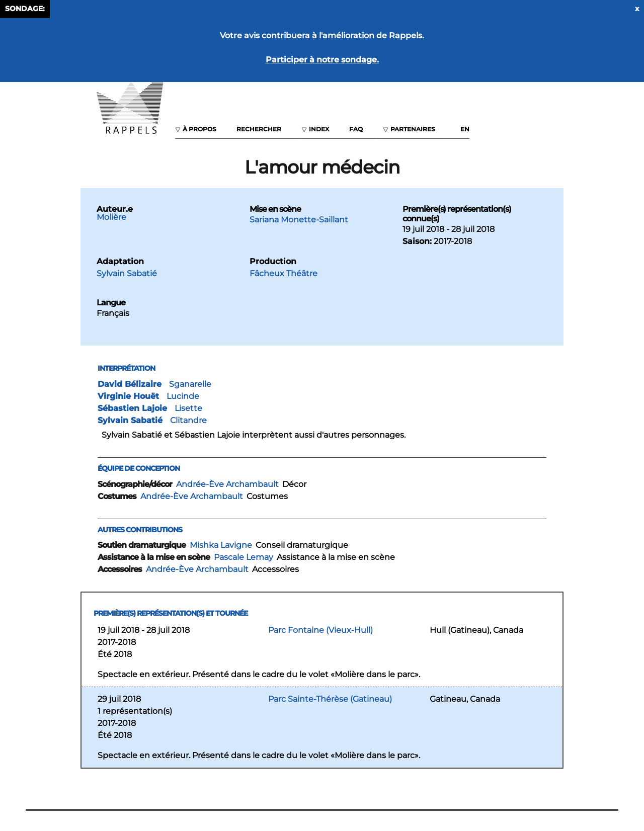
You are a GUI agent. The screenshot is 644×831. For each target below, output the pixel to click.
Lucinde (183, 396)
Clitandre (188, 420)
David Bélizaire (130, 384)
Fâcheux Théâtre (284, 273)
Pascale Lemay (244, 557)
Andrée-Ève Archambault (227, 484)
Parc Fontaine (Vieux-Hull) (320, 630)
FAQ (356, 129)
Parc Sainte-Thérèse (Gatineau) (330, 699)
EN (465, 129)
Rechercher (259, 129)
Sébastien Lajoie (132, 408)
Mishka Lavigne (221, 545)
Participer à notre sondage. (322, 60)
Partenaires (413, 129)
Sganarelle (190, 384)
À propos (199, 129)
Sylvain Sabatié (127, 273)
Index (319, 129)
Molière (111, 217)
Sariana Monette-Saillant (299, 220)
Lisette (188, 408)
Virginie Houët (128, 396)
